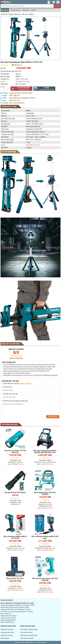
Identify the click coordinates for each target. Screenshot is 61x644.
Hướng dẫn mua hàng (7, 629)
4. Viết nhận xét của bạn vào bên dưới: (15, 401)
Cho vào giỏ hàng (24, 88)
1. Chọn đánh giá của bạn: (11, 383)
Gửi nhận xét (53, 417)
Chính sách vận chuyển (27, 638)
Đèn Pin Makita (21, 84)
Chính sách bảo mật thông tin (29, 635)
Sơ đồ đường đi (5, 638)
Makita (32, 14)
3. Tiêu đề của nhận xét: (10, 394)
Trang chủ (4, 14)
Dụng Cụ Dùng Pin (15, 14)
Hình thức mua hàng (7, 635)
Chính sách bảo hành (26, 632)
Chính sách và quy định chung (29, 629)
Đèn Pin (25, 14)
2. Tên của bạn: (7, 387)
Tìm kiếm (57, 6)
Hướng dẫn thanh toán (7, 632)
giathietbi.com (10, 622)
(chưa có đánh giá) (16, 358)
